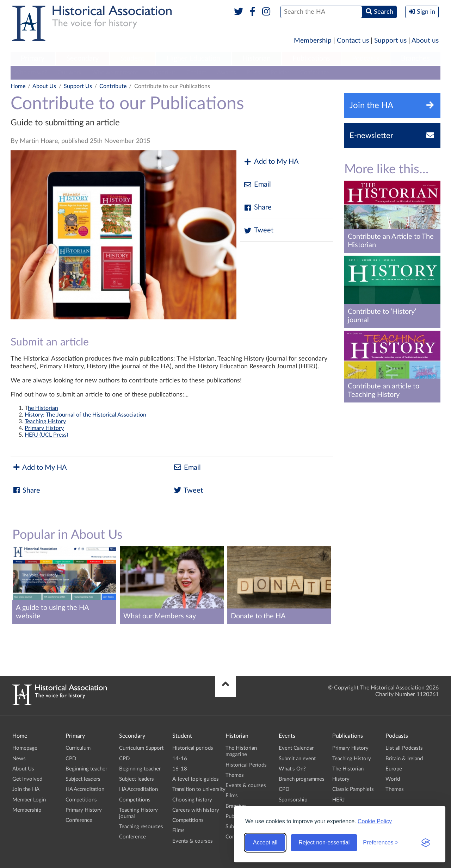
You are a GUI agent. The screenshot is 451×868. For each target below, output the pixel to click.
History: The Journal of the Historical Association (85, 415)
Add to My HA (271, 162)
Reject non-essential (324, 842)
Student (132, 58)
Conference (315, 73)
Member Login (29, 800)
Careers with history (196, 810)
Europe (394, 769)
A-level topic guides (196, 779)
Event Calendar (296, 748)
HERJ (338, 800)
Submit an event (297, 759)
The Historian (348, 769)
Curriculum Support (141, 748)
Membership (313, 41)
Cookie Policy (375, 821)
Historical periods (193, 748)
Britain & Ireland (404, 759)
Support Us (78, 86)
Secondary (82, 58)
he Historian (43, 408)
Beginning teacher (86, 769)
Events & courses (193, 841)
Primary (33, 58)
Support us (390, 41)
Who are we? (30, 73)
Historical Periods (246, 765)
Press (253, 73)
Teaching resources (141, 827)
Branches (415, 58)
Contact (196, 73)
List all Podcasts (404, 748)
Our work (69, 73)
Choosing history (192, 800)
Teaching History (45, 421)
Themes (235, 775)
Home (18, 86)
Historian (257, 58)
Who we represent (115, 73)
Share (258, 208)
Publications (311, 58)
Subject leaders (83, 779)
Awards (227, 73)
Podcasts (366, 58)
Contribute (113, 86)
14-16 (180, 759)
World (393, 779)
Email (257, 185)
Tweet (258, 230)
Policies (280, 73)
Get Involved (27, 779)
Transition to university (199, 789)
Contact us (353, 41)
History (341, 779)
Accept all (265, 842)
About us (425, 41)
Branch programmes (302, 779)
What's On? (292, 769)
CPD (71, 759)
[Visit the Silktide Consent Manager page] (426, 843)
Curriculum (78, 748)
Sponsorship (293, 800)
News (19, 759)
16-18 (180, 769)
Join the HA (26, 789)
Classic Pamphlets (353, 789)
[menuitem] (33, 59)
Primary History (44, 428)
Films (178, 830)
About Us (44, 86)
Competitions (81, 800)
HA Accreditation (85, 789)
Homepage (25, 748)
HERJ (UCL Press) (46, 435)
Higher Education (193, 58)
